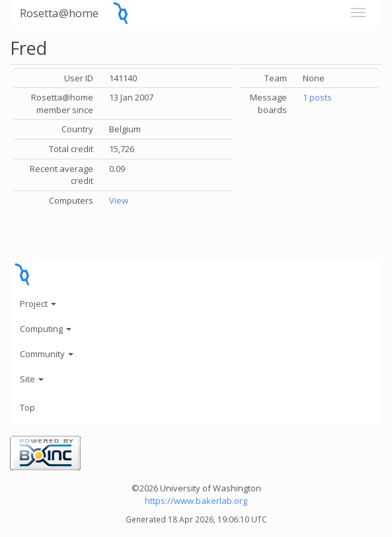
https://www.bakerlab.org (196, 501)
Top (27, 407)
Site (32, 379)
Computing (46, 329)
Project (38, 304)
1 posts (317, 97)
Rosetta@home (59, 13)
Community (47, 354)
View (119, 200)
